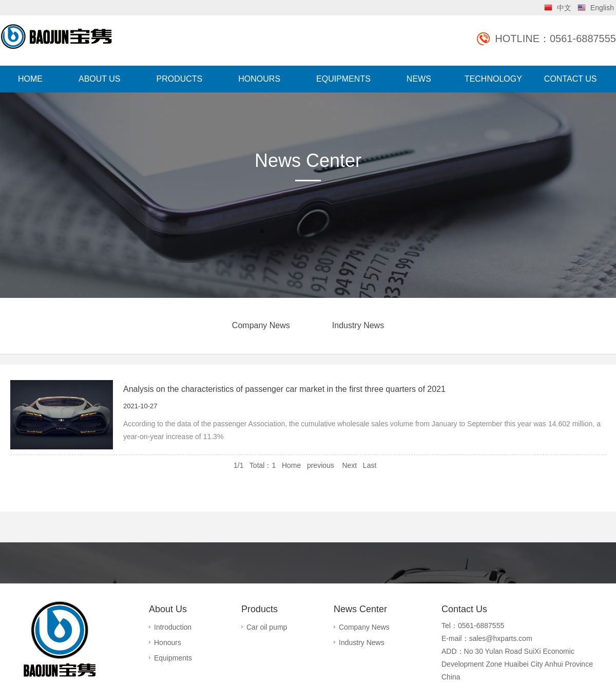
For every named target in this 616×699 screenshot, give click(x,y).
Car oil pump (267, 627)
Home (291, 465)
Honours (168, 643)
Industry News (358, 325)
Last (370, 465)
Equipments (173, 658)
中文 (564, 8)
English (602, 8)
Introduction (173, 627)
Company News (261, 325)
